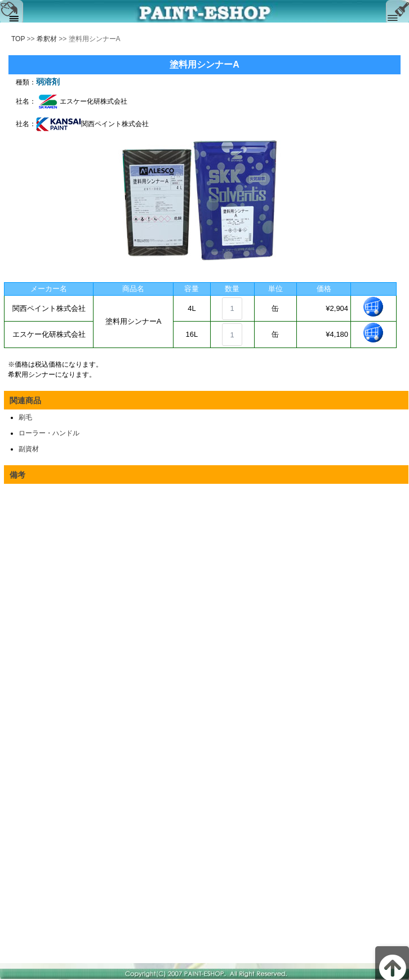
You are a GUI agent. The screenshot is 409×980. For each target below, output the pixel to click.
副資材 (29, 449)
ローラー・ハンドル (49, 433)
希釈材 (47, 39)
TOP (18, 39)
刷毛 (25, 417)
